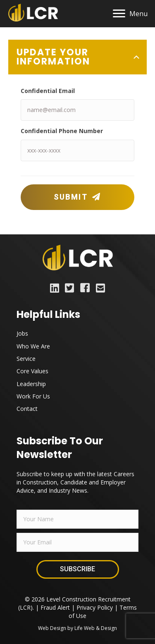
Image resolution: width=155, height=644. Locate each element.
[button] (77, 197)
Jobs (22, 333)
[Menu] (130, 14)
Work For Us (33, 396)
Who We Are (33, 346)
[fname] (77, 519)
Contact (27, 409)
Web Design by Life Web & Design (77, 628)
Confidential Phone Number (62, 131)
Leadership (31, 384)
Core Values (32, 371)
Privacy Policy (95, 607)
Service (26, 359)
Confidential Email (48, 91)
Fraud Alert (55, 607)
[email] (77, 542)
